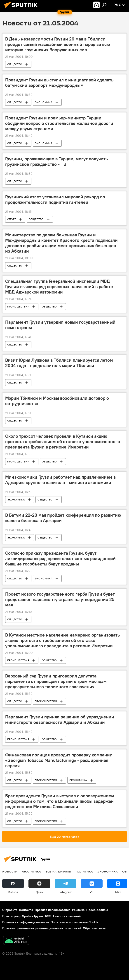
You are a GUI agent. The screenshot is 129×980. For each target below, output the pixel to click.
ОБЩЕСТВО (15, 64)
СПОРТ (12, 219)
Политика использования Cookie (75, 922)
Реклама (78, 910)
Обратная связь (94, 928)
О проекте (10, 910)
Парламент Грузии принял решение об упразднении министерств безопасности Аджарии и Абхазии (60, 720)
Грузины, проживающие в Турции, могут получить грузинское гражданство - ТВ (56, 161)
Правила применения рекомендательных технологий (42, 928)
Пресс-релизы (97, 910)
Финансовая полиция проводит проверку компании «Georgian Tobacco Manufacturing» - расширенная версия (59, 760)
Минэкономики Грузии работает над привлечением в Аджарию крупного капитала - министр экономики (60, 480)
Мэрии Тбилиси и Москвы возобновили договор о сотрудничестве (57, 401)
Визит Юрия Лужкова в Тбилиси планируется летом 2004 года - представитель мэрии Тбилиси (59, 363)
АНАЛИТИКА (31, 871)
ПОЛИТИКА (84, 871)
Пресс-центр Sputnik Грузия (23, 916)
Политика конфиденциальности (26, 922)
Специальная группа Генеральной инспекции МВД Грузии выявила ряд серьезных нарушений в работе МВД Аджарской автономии (59, 287)
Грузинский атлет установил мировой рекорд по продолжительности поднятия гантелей (55, 200)
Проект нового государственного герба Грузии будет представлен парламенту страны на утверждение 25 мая (60, 599)
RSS (48, 916)
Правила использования (53, 910)
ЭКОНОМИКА (44, 102)
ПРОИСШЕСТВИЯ (18, 306)
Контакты (26, 910)
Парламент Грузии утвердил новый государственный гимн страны (60, 325)
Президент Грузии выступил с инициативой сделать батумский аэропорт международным (59, 83)
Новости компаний (67, 916)
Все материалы (58, 871)
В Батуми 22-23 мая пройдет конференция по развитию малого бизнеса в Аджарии (63, 518)
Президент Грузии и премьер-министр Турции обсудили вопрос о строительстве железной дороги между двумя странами (59, 123)
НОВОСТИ (10, 871)
